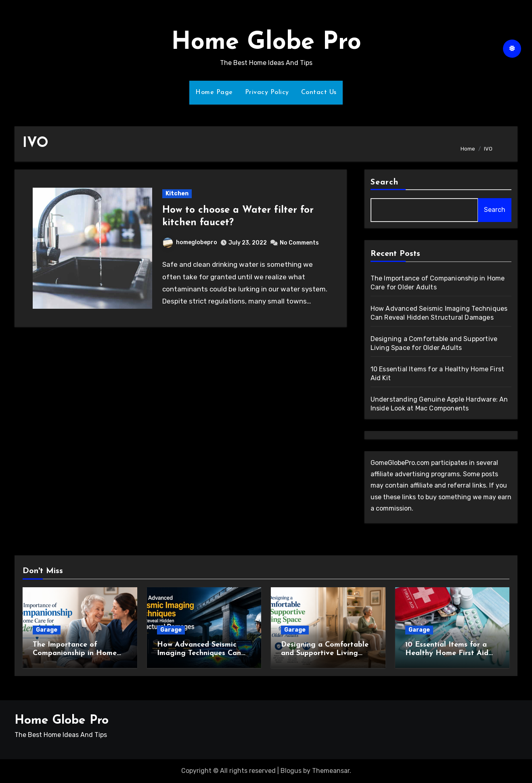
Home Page (214, 92)
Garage (47, 630)
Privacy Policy (267, 92)
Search (385, 182)
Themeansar (331, 771)
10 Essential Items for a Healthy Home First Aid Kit (447, 653)
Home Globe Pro (266, 43)
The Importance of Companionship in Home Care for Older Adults (75, 653)
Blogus (291, 771)
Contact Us (319, 92)
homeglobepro (190, 242)
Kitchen (177, 194)
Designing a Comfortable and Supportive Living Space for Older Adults (325, 653)
